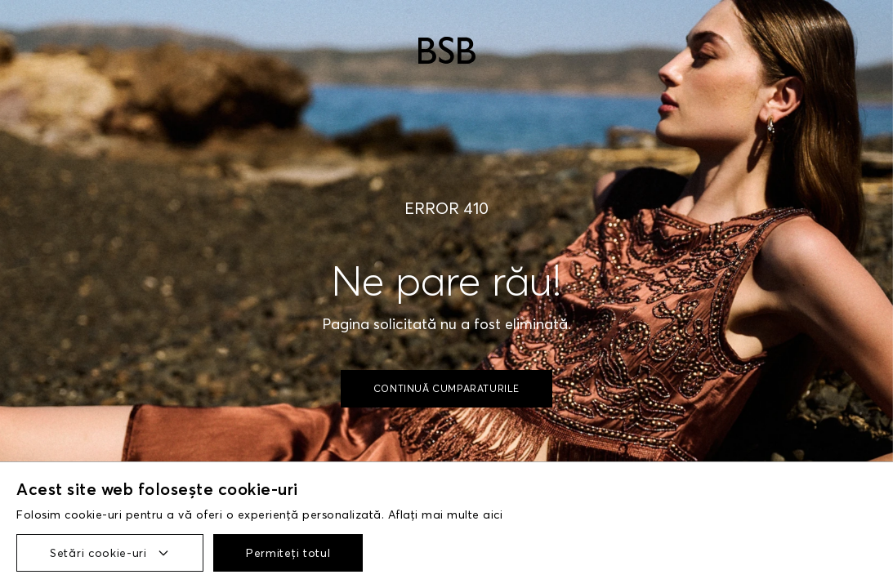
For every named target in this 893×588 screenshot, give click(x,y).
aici (493, 514)
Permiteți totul (288, 553)
